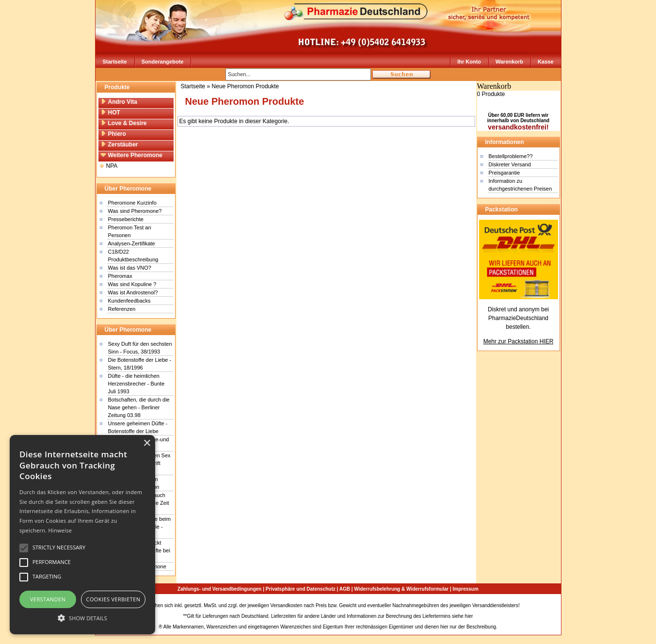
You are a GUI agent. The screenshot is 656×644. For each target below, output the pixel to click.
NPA (109, 166)
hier (469, 616)
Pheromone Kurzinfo (132, 203)
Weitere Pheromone (132, 155)
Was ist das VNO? (130, 268)
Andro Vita (119, 102)
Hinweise (60, 530)
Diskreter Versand (510, 164)
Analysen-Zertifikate (132, 243)
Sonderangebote (163, 62)
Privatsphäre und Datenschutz (301, 589)
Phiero (113, 134)
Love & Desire (124, 123)
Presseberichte (126, 219)
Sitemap (530, 605)
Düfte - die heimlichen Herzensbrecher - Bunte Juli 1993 (136, 384)
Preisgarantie (504, 173)
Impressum (466, 589)
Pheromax (120, 276)
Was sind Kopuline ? (132, 284)
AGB (345, 589)
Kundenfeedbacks (129, 301)
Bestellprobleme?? (511, 156)
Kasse (545, 62)
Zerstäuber (120, 145)
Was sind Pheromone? (135, 211)
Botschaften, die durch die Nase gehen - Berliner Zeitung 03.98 (139, 407)
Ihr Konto (469, 62)
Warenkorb (509, 62)
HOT (111, 113)
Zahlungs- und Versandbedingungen (219, 589)
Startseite (115, 62)
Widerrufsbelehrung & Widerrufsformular (401, 589)
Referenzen (122, 309)
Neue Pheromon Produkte (246, 86)
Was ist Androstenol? (133, 292)
